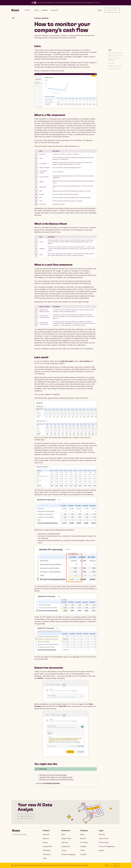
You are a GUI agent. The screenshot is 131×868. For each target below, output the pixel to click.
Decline (107, 865)
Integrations (48, 846)
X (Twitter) (84, 842)
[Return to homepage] (15, 10)
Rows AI (46, 838)
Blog (63, 835)
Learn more (58, 3)
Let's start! (112, 63)
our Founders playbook (51, 783)
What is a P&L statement (115, 53)
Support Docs (66, 838)
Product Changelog (68, 854)
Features (46, 835)
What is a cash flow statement (114, 59)
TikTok (82, 850)
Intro (110, 50)
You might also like (114, 69)
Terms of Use (104, 838)
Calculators (47, 854)
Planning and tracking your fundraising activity (56, 780)
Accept (116, 865)
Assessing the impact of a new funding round (56, 777)
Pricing (64, 850)
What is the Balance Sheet (116, 56)
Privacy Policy (104, 842)
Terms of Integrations (107, 846)
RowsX (45, 842)
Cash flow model (67, 361)
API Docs (65, 842)
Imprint (102, 850)
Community (66, 846)
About (82, 835)
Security (102, 835)
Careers (83, 838)
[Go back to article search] (14, 18)
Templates (47, 850)
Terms (84, 3)
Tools (45, 858)
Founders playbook (41, 18)
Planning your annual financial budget (53, 775)
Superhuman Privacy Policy (72, 3)
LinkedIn (83, 846)
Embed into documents (115, 66)
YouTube (83, 854)
